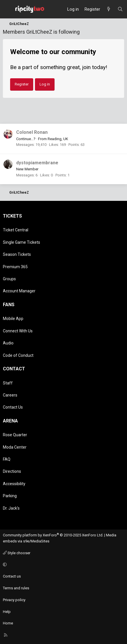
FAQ (7, 459)
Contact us (12, 576)
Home (8, 623)
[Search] (120, 9)
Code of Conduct (18, 355)
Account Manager (19, 291)
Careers (10, 395)
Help (7, 612)
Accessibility (14, 484)
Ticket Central (16, 230)
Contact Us (13, 407)
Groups (9, 279)
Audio (8, 343)
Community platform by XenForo (53, 535)
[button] (63, 565)
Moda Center (15, 447)
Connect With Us (18, 331)
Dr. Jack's (11, 508)
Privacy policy (14, 600)
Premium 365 (15, 267)
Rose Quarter (15, 435)
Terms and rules (16, 588)
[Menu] (8, 9)
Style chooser (17, 553)
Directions (12, 471)
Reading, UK (58, 139)
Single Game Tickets (22, 242)
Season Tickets (17, 254)
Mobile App (13, 319)
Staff (8, 383)
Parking (10, 496)
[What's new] (109, 9)
